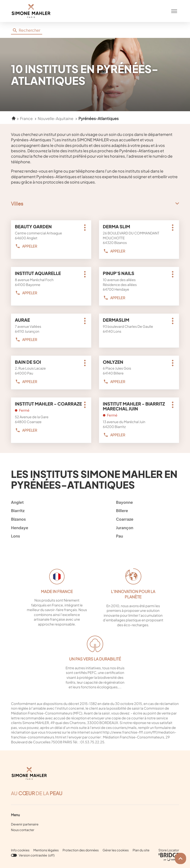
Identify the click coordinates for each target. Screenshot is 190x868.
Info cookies (20, 850)
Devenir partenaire (25, 824)
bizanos (41, 519)
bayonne (147, 502)
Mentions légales (46, 850)
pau (147, 536)
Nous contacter (23, 830)
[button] (174, 11)
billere (147, 511)
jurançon (147, 528)
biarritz (41, 511)
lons (41, 536)
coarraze (147, 519)
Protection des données (81, 850)
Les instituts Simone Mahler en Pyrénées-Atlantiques (94, 479)
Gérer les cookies (116, 850)
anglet (41, 502)
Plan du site (141, 850)
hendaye (41, 528)
